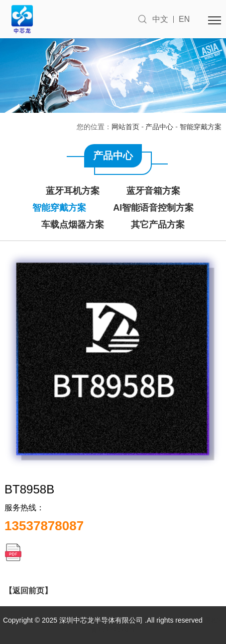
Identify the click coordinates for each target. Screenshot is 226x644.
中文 (160, 19)
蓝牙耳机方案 (73, 191)
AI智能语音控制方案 (153, 208)
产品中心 (159, 127)
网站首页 (125, 127)
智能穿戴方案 (201, 127)
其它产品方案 (158, 225)
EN (184, 19)
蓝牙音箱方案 (153, 191)
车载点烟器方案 (73, 225)
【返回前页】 (28, 591)
